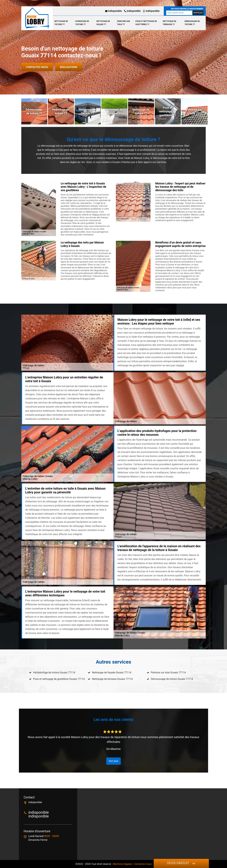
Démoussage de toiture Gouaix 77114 (172, 679)
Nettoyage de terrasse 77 (170, 23)
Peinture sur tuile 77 (123, 23)
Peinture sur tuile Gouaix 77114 (168, 672)
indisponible (113, 11)
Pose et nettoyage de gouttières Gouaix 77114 (59, 679)
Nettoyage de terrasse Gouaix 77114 (112, 679)
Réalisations (69, 67)
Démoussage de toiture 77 (192, 23)
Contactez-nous (37, 67)
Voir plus (113, 761)
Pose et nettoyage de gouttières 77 (146, 23)
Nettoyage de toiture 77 (61, 23)
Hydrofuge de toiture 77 (82, 23)
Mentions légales (122, 864)
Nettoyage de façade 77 (103, 23)
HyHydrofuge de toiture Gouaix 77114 (54, 672)
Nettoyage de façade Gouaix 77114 (112, 672)
